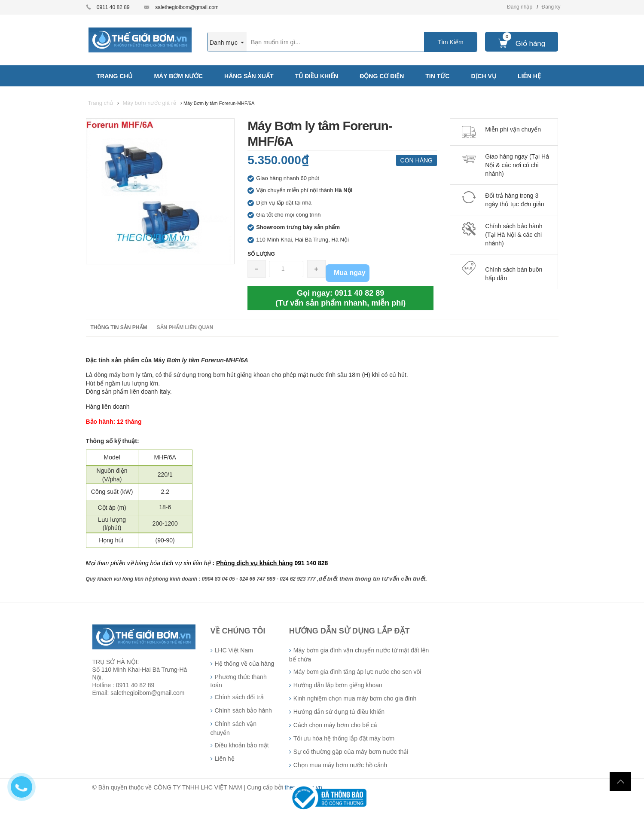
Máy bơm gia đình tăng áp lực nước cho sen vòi (357, 672)
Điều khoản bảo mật (242, 745)
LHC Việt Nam (234, 650)
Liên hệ (225, 759)
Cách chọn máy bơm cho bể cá (335, 725)
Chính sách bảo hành (243, 710)
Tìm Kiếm (451, 42)
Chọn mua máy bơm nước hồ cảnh (340, 765)
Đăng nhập (520, 7)
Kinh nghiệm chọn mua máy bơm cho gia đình (355, 698)
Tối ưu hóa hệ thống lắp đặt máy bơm (344, 738)
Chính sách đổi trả (239, 697)
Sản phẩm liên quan (185, 327)
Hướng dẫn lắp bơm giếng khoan (338, 685)
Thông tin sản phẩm (119, 327)
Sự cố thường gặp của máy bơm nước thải (351, 752)
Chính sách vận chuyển (234, 728)
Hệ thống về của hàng (245, 664)
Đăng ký (551, 7)
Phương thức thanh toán (239, 681)
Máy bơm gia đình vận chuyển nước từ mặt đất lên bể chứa (359, 655)
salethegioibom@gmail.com (187, 7)
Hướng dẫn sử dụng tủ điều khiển (339, 712)
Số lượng (261, 254)
